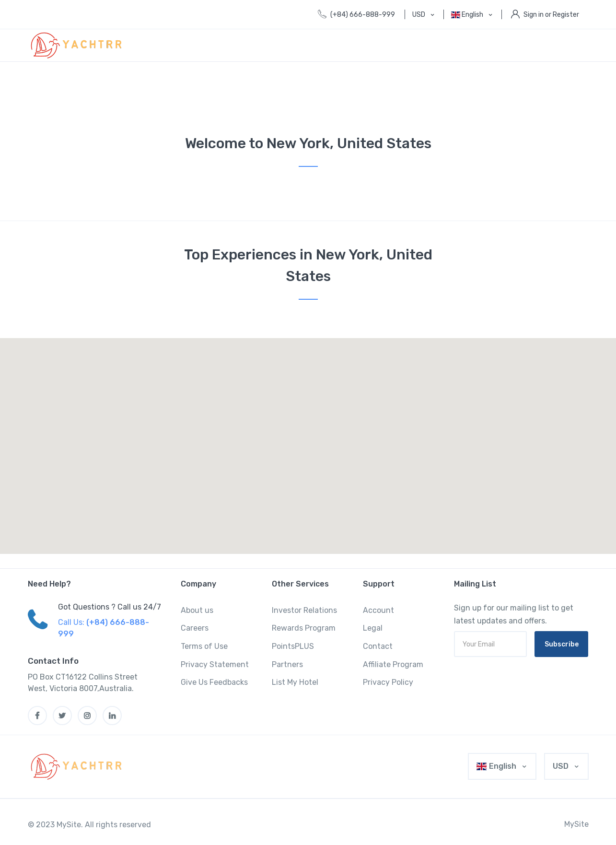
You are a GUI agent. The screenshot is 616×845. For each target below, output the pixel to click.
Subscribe (562, 644)
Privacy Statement (215, 664)
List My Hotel (295, 682)
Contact (378, 646)
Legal (373, 628)
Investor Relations (304, 610)
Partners (287, 664)
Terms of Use (204, 646)
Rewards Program (304, 628)
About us (197, 610)
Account (378, 610)
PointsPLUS (293, 646)
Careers (195, 628)
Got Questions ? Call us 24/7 (110, 607)
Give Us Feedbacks (214, 682)
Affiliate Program (393, 664)
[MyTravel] (78, 767)
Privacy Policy (388, 682)
